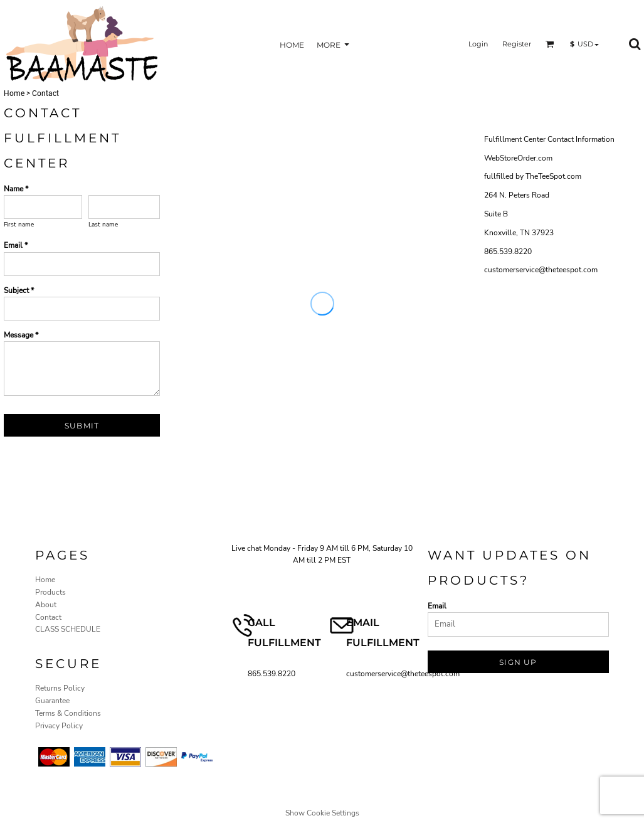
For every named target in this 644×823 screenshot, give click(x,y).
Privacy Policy (59, 726)
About (46, 605)
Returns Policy (60, 688)
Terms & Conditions (68, 713)
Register (517, 44)
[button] (550, 44)
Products (50, 592)
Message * (21, 335)
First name (19, 225)
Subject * (19, 290)
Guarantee (52, 701)
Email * (16, 245)
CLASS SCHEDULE (68, 629)
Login (478, 44)
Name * (16, 189)
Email (437, 606)
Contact (48, 617)
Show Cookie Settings (322, 813)
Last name (103, 225)
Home (14, 93)
